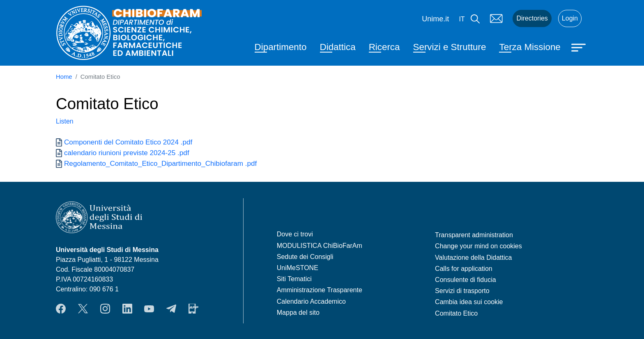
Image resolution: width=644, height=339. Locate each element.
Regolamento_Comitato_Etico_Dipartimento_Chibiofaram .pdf (160, 163)
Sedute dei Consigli (305, 257)
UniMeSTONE (298, 268)
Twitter (83, 309)
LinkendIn (127, 309)
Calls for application (464, 269)
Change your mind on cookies (478, 246)
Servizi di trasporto (462, 291)
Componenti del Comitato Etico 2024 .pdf (128, 142)
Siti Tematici (294, 279)
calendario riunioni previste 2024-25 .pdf (127, 153)
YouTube (149, 309)
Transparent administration (474, 235)
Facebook (61, 309)
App (193, 309)
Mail (496, 18)
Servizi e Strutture (450, 47)
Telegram (171, 309)
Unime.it (435, 19)
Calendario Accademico (311, 301)
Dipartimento (281, 47)
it (462, 19)
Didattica (338, 47)
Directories (532, 18)
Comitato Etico (456, 313)
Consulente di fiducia (466, 280)
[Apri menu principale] (580, 47)
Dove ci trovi (295, 234)
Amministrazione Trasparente (320, 290)
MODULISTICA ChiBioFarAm (320, 246)
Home (64, 77)
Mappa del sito (298, 313)
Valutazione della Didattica (473, 258)
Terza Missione (530, 47)
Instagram (105, 309)
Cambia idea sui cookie (469, 302)
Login (570, 18)
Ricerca (384, 47)
